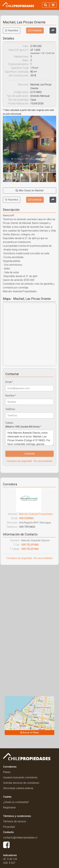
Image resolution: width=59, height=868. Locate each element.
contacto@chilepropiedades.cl (20, 838)
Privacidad (9, 827)
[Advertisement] (29, 599)
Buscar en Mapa (30, 732)
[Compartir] (53, 31)
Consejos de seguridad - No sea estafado (29, 461)
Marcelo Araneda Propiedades (36, 514)
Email (9, 382)
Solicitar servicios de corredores (21, 783)
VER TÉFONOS (27, 527)
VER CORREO (26, 518)
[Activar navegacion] (53, 5)
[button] (7, 139)
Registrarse (9, 808)
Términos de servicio (15, 821)
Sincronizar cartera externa (18, 788)
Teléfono (10, 409)
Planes (7, 772)
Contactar (35, 30)
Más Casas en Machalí (29, 190)
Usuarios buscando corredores (20, 777)
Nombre (11, 396)
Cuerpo (23, 425)
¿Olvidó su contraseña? (16, 802)
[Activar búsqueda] (46, 5)
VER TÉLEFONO (30, 545)
